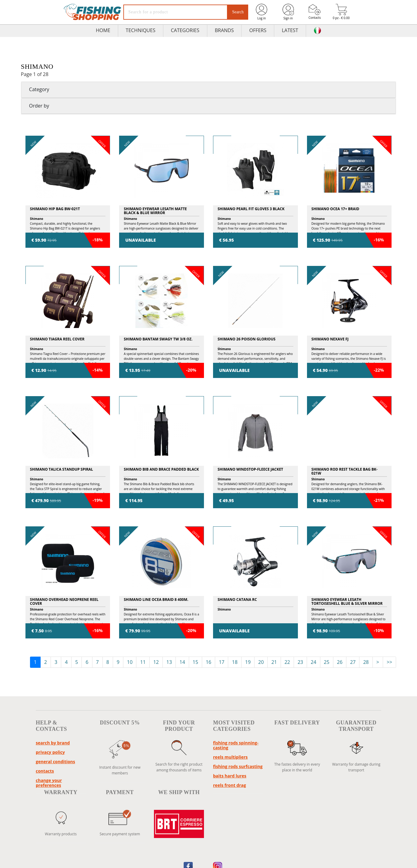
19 (248, 662)
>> (389, 662)
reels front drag (230, 785)
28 (366, 662)
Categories (185, 30)
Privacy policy (50, 752)
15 (195, 662)
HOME (103, 30)
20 (261, 662)
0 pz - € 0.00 (341, 12)
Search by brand (53, 743)
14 (182, 662)
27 (353, 662)
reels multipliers (230, 757)
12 (156, 662)
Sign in (288, 12)
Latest (290, 30)
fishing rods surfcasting (238, 766)
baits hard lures (230, 776)
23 (300, 662)
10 (130, 662)
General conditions (55, 762)
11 (143, 662)
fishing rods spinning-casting (236, 745)
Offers (258, 30)
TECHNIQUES (141, 30)
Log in (262, 12)
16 (208, 662)
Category (39, 89)
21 (274, 662)
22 (287, 662)
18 (235, 662)
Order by (39, 106)
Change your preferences (49, 783)
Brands (224, 30)
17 (222, 662)
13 (169, 662)
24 (313, 662)
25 (327, 662)
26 (340, 662)
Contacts (315, 12)
